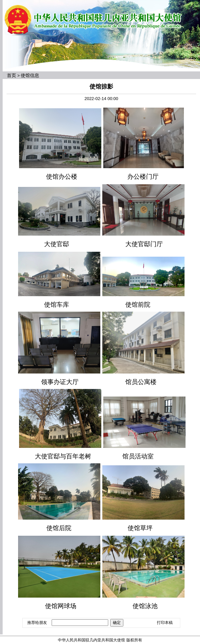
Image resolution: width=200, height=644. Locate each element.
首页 (12, 75)
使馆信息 (30, 75)
